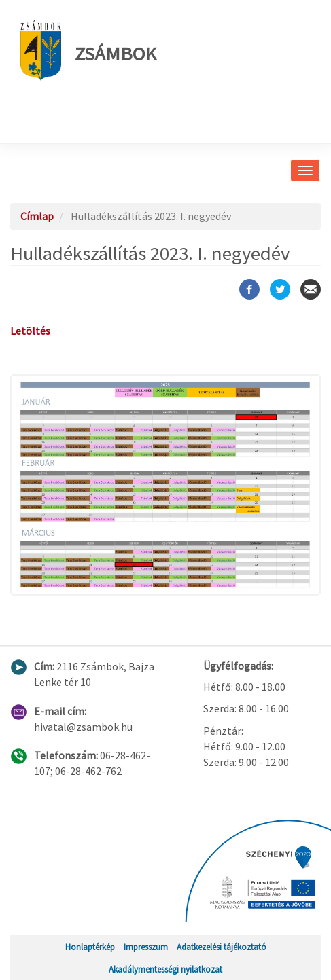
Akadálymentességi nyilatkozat (165, 969)
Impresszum (146, 947)
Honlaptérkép (90, 947)
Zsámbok (88, 51)
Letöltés (30, 331)
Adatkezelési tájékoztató (222, 947)
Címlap (37, 216)
